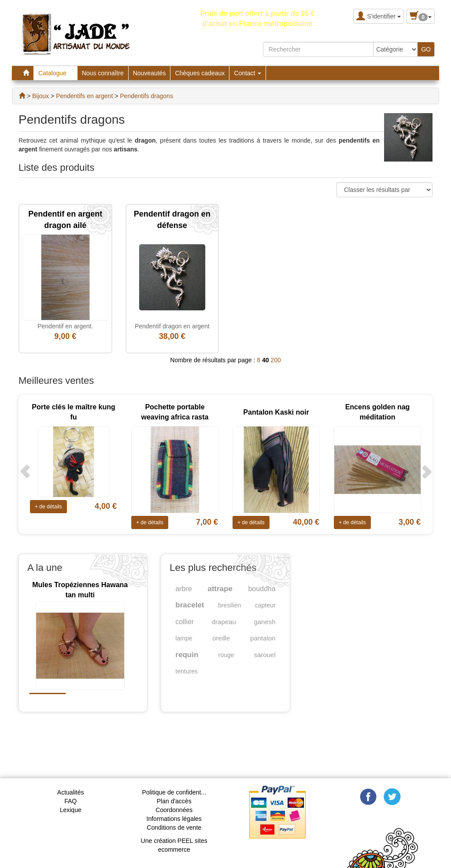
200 (275, 360)
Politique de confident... (174, 792)
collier (185, 622)
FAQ (70, 801)
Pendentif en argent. (65, 326)
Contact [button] (248, 73)
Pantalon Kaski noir (276, 412)
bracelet (190, 605)
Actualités (71, 792)
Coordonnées (174, 810)
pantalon (263, 638)
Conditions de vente (174, 828)
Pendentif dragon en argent (172, 326)
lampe (184, 638)
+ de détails (48, 507)
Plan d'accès (174, 801)
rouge (226, 655)
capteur (265, 605)
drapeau (224, 622)
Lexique (71, 810)
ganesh (264, 622)
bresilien (229, 605)
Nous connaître (103, 73)
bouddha (262, 589)
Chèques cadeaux (200, 73)
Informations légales (174, 819)
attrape (220, 589)
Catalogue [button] (55, 73)
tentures (187, 671)
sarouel (264, 655)
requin (187, 655)
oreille (221, 638)
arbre (183, 589)
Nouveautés (150, 73)
